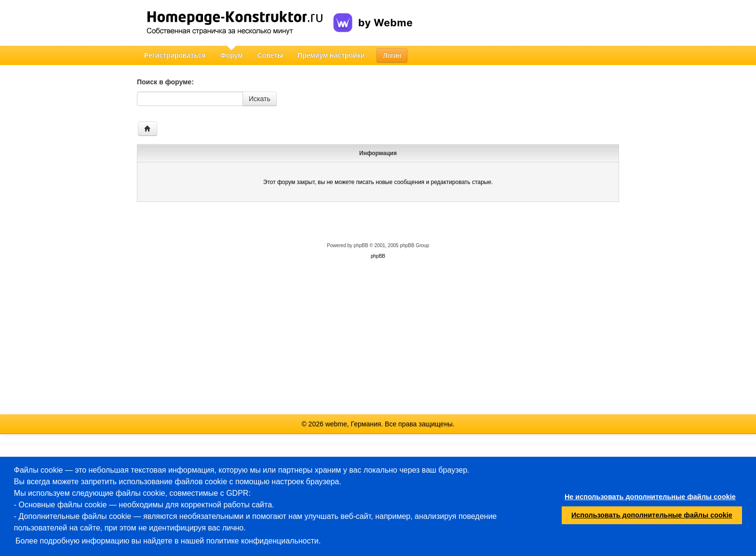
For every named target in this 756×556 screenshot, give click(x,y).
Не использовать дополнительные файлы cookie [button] (650, 497)
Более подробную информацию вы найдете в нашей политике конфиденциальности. (168, 541)
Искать (260, 99)
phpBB (361, 245)
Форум (232, 55)
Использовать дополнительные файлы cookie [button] (652, 515)
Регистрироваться (175, 55)
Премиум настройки (331, 55)
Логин (392, 55)
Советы (270, 55)
